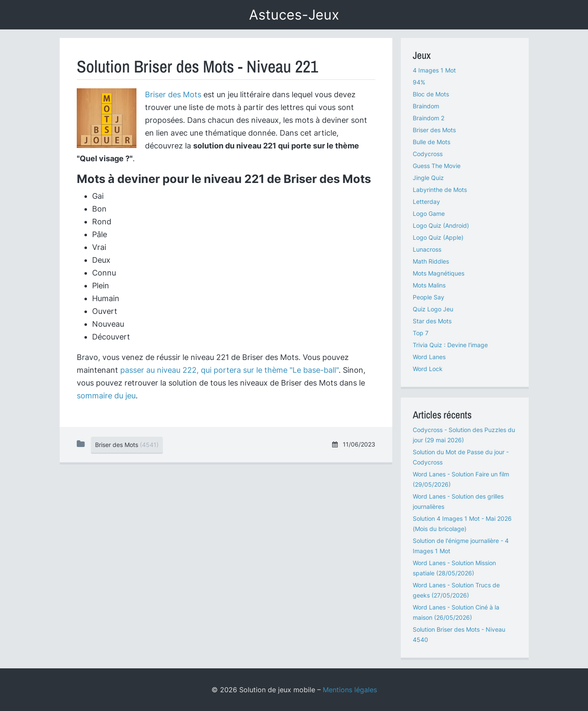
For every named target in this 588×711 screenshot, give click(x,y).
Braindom (426, 106)
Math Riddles (431, 261)
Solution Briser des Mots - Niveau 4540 (459, 634)
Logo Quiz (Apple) (438, 237)
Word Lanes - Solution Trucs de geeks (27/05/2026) (456, 590)
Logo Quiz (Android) (441, 225)
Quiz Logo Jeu (433, 309)
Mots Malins (429, 285)
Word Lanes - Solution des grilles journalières (458, 501)
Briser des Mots (173, 94)
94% (419, 82)
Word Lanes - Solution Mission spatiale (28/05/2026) (454, 568)
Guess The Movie (437, 166)
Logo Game (429, 213)
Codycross (428, 154)
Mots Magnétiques (439, 273)
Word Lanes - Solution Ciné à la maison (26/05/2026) (456, 612)
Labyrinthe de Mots (440, 190)
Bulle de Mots (432, 142)
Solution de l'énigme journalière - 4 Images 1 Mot (461, 546)
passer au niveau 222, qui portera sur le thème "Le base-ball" (229, 370)
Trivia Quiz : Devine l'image (450, 345)
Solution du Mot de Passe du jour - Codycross (461, 457)
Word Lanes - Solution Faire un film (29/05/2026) (461, 479)
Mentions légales (350, 690)
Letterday (426, 202)
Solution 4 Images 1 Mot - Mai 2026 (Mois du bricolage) (462, 524)
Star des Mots (432, 321)
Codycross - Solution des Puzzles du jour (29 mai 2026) (464, 435)
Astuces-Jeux (294, 15)
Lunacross (427, 249)
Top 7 (421, 333)
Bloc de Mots (431, 94)
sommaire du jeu (106, 396)
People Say (429, 297)
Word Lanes (429, 357)
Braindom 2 (429, 118)
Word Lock (428, 369)
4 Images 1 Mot (434, 70)
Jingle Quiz (428, 178)
